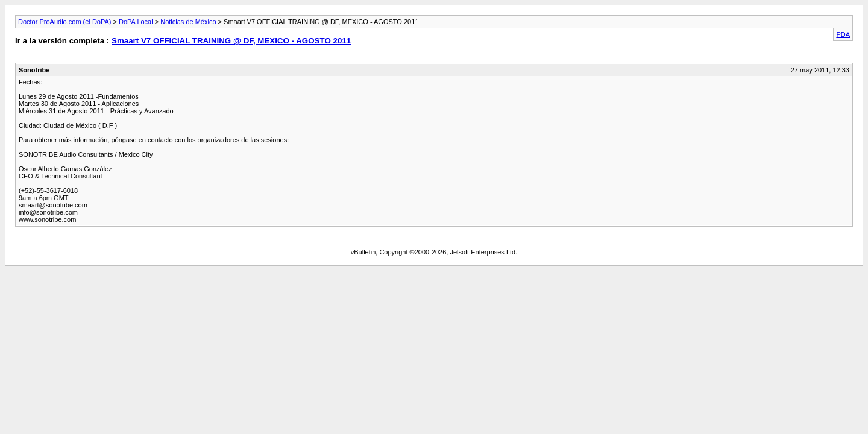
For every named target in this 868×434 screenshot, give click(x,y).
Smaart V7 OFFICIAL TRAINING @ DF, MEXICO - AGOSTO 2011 (231, 41)
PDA (843, 34)
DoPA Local (136, 22)
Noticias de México (188, 22)
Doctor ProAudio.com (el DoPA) (64, 22)
